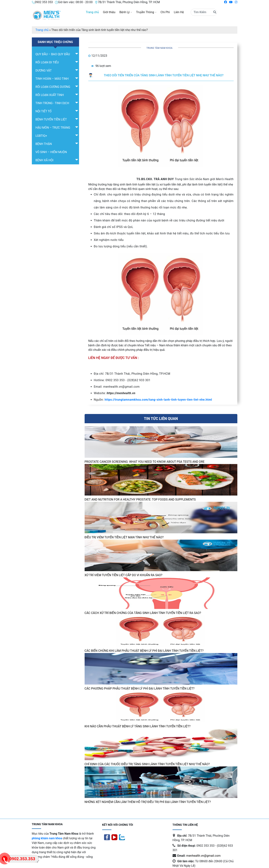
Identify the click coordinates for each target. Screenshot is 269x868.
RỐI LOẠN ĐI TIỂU (47, 62)
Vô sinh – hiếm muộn (51, 152)
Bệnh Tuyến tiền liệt (51, 119)
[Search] (204, 12)
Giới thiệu (109, 12)
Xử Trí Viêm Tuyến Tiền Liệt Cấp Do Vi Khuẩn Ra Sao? (123, 575)
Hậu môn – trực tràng (53, 128)
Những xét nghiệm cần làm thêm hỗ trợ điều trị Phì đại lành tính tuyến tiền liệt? (148, 802)
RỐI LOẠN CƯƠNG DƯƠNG (53, 87)
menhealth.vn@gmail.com (203, 856)
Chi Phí (165, 12)
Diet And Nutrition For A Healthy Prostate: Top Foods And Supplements (140, 500)
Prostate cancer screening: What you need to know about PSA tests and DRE (145, 462)
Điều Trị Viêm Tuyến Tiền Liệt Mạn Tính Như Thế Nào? (124, 537)
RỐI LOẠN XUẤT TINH (50, 95)
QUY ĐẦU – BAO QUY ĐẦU (53, 54)
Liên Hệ (179, 12)
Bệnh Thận (44, 144)
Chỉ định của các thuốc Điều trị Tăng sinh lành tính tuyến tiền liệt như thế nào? (147, 764)
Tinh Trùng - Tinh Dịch (52, 103)
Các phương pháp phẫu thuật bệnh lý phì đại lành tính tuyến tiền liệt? (140, 689)
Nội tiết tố (44, 111)
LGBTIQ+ (41, 136)
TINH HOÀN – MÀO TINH (52, 79)
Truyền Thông (146, 12)
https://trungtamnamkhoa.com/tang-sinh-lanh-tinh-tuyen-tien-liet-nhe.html (158, 400)
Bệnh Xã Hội (45, 160)
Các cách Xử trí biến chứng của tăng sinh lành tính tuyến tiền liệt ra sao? (143, 613)
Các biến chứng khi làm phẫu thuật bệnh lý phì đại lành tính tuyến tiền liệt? (144, 651)
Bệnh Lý (126, 12)
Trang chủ (92, 12)
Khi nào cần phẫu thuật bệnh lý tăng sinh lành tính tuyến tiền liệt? (138, 726)
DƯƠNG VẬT (44, 71)
